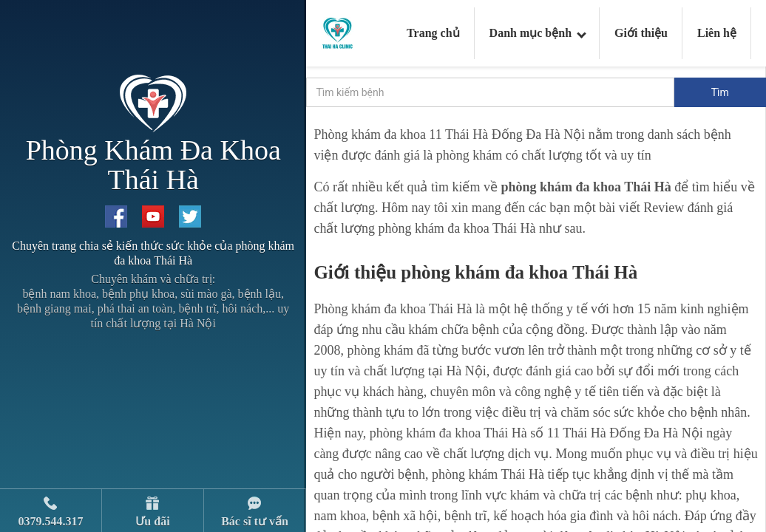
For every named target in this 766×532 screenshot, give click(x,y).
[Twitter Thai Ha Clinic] (190, 216)
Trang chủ (433, 33)
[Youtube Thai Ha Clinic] (153, 216)
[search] (490, 92)
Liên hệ (717, 33)
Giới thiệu (641, 33)
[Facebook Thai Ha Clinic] (116, 216)
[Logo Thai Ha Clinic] (338, 32)
